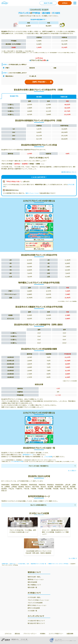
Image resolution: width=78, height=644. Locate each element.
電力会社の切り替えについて (36, 623)
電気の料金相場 (32, 582)
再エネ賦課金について (34, 585)
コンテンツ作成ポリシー (56, 634)
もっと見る (71, 471)
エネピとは (8, 634)
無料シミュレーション (32, 193)
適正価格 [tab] (39, 97)
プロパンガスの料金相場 (35, 603)
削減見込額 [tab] (64, 97)
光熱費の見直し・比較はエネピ (9, 564)
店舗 (53, 68)
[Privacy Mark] (52, 640)
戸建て (6, 68)
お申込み (65, 3)
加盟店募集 (70, 634)
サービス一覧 (24, 639)
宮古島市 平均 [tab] (14, 96)
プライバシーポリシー (30, 634)
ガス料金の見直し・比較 (23, 564)
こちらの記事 (48, 457)
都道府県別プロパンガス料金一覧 (38, 564)
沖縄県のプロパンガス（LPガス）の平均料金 (58, 564)
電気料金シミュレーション (36, 579)
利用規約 (43, 634)
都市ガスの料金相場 (34, 608)
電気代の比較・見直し (34, 577)
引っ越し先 (31, 76)
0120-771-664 (48, 3)
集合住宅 (31, 68)
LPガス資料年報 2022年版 (17, 461)
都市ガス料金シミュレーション (37, 605)
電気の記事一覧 (32, 587)
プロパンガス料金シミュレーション (38, 600)
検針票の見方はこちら (68, 172)
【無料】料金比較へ (42, 82)
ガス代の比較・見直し (34, 597)
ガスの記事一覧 (32, 611)
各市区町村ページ (28, 455)
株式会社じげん (15, 639)
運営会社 (17, 634)
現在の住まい (8, 76)
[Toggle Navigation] (75, 3)
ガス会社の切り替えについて (36, 621)
